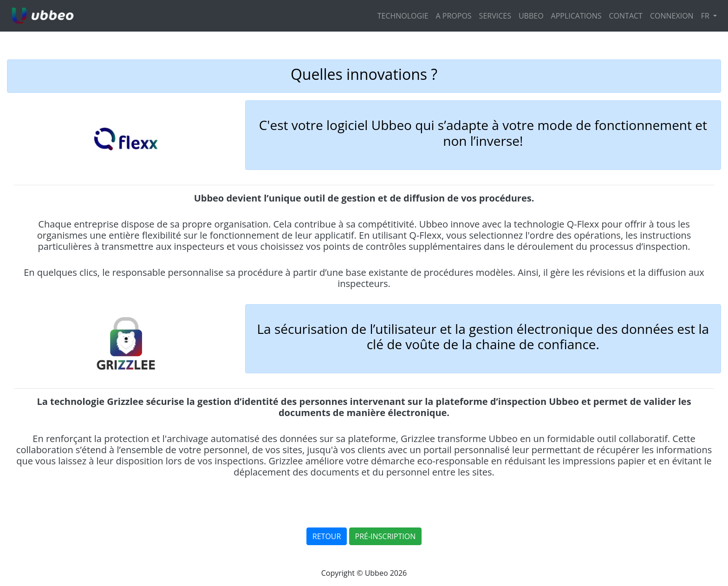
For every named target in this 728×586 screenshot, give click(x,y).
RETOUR (327, 536)
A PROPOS (454, 16)
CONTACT (626, 16)
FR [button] (706, 16)
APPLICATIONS (576, 16)
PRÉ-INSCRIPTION (386, 536)
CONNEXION (672, 16)
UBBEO (531, 16)
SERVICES (495, 16)
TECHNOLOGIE (403, 16)
